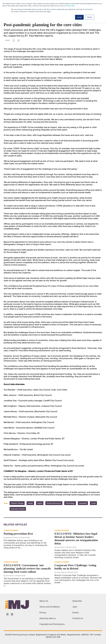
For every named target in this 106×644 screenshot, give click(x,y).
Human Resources (54, 503)
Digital (40, 503)
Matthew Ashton (12, 537)
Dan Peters (61, 547)
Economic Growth (18, 509)
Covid (93, 503)
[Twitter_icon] (12, 614)
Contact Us (78, 618)
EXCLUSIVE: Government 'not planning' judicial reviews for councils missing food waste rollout (27, 568)
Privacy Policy (70, 6)
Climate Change (17, 503)
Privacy (43, 613)
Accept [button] (79, 17)
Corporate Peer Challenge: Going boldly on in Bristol (75, 567)
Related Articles (15, 525)
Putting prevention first (18, 534)
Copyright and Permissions (52, 624)
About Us (44, 601)
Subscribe (77, 601)
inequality (83, 503)
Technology (70, 503)
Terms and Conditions (50, 607)
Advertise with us (48, 618)
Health (30, 503)
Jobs (75, 607)
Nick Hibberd (62, 572)
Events (76, 613)
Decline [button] (90, 17)
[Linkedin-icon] (7, 614)
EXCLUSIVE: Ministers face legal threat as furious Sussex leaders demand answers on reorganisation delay (76, 538)
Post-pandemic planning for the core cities (43, 25)
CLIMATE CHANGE (11, 530)
